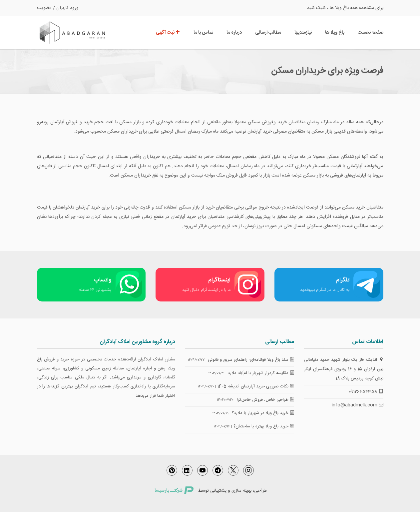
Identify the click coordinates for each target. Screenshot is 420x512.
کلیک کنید (316, 8)
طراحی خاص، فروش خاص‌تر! (265, 400)
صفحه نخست (371, 33)
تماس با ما (203, 33)
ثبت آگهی (168, 33)
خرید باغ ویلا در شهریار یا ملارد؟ (263, 413)
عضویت (44, 8)
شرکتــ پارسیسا (174, 491)
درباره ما (234, 33)
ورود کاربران (67, 8)
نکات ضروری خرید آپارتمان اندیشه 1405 (256, 386)
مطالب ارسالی (268, 33)
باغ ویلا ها (335, 33)
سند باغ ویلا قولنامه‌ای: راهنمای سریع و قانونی (251, 360)
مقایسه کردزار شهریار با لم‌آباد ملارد (261, 373)
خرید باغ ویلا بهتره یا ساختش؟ (264, 426)
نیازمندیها (303, 33)
